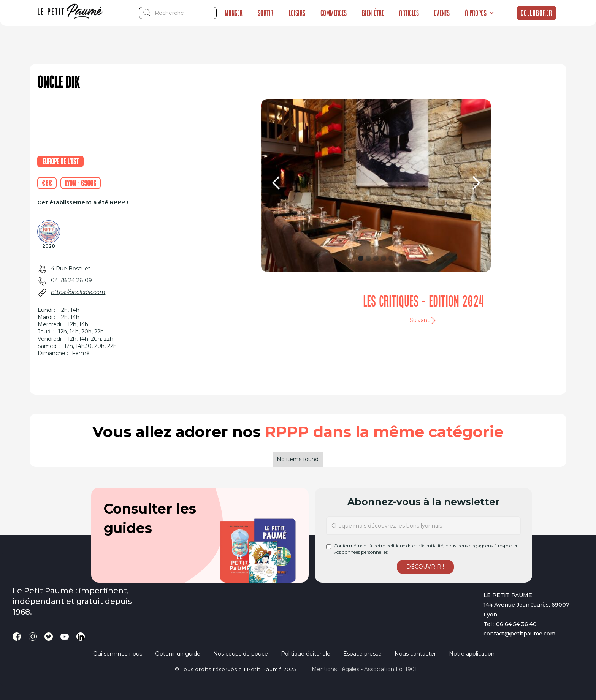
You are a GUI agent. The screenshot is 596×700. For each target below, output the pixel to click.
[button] (479, 13)
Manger (234, 13)
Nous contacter (415, 654)
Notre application (472, 654)
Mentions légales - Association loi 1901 (364, 669)
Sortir (266, 13)
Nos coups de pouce (241, 654)
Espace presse (362, 654)
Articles (409, 13)
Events (442, 13)
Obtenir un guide (178, 654)
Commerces (334, 13)
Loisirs (297, 13)
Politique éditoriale (306, 654)
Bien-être (373, 13)
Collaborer (537, 13)
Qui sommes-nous (118, 654)
